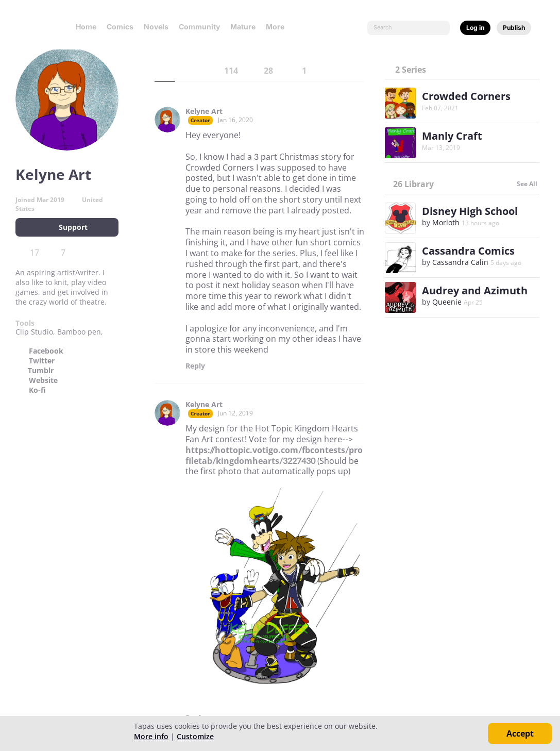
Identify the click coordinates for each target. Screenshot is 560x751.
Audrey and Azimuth (475, 290)
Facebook (46, 351)
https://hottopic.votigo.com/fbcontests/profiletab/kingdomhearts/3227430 (274, 455)
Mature (243, 27)
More (278, 27)
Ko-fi (37, 390)
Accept (520, 733)
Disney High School (470, 211)
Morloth (446, 222)
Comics (120, 27)
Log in (475, 28)
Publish (514, 28)
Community (199, 27)
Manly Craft (452, 136)
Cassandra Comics (468, 251)
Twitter (42, 361)
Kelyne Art (204, 111)
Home (86, 27)
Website (43, 380)
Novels (156, 27)
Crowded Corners (466, 96)
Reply (195, 366)
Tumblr (41, 371)
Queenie (447, 302)
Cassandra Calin (460, 262)
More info (151, 736)
